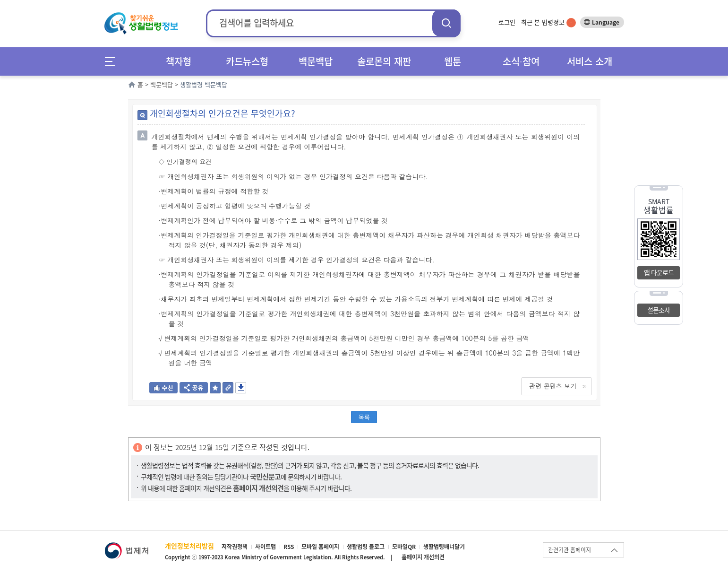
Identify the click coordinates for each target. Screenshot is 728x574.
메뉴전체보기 (113, 61)
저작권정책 (235, 547)
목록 (364, 417)
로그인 (507, 22)
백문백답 (316, 61)
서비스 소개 (590, 61)
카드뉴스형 (247, 61)
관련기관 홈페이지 (570, 550)
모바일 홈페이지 (320, 547)
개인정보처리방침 (189, 546)
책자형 (179, 61)
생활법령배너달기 (444, 547)
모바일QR (404, 547)
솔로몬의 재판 (384, 61)
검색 (446, 23)
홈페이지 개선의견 (423, 557)
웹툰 (453, 61)
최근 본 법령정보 (548, 22)
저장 (241, 388)
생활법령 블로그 (366, 547)
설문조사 (659, 310)
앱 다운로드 (659, 272)
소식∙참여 (521, 61)
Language (606, 22)
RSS (289, 547)
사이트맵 (266, 547)
